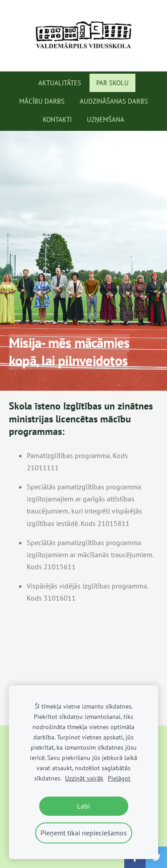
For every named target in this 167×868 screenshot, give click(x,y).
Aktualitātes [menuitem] (60, 83)
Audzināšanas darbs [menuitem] (114, 101)
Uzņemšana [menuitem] (106, 119)
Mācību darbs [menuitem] (42, 101)
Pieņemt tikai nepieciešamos (84, 833)
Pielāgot (119, 778)
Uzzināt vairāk (84, 778)
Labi (83, 806)
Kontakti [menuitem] (57, 119)
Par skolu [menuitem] (112, 83)
